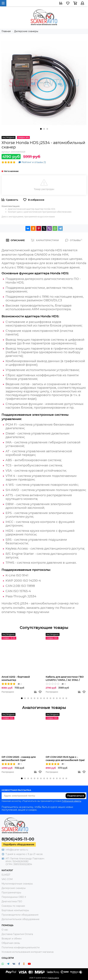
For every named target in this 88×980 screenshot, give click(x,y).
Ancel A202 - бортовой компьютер (16, 678)
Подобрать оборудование (19, 844)
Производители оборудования (20, 915)
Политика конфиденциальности (21, 947)
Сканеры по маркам (13, 906)
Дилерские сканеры (14, 888)
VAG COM (7, 879)
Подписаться (76, 796)
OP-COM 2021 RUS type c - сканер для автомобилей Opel (65, 758)
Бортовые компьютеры (15, 910)
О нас (5, 930)
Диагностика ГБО (12, 901)
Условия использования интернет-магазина (28, 952)
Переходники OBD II (14, 897)
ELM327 (6, 875)
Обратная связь (11, 943)
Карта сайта (54, 978)
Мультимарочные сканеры (17, 884)
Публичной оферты (71, 801)
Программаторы (11, 893)
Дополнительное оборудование (21, 919)
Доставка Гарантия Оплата (17, 934)
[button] (41, 129)
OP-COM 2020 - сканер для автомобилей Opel (19, 758)
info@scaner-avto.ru (17, 850)
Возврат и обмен (12, 939)
